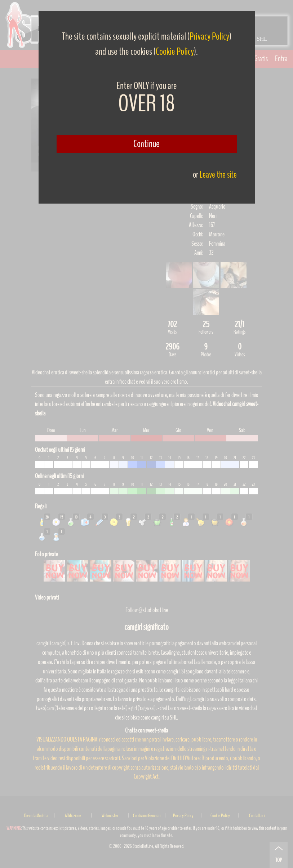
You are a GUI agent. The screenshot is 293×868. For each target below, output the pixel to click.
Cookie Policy (175, 52)
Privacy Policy (209, 36)
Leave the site (218, 175)
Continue (146, 144)
